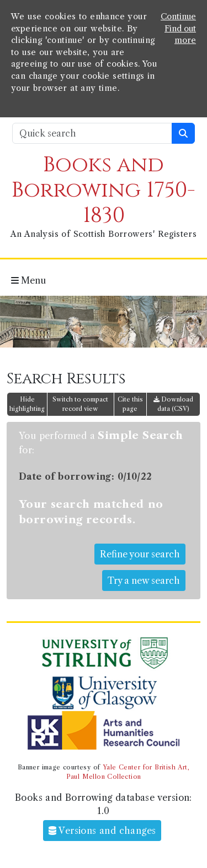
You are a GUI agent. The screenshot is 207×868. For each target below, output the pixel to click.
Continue (178, 17)
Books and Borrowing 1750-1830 (104, 190)
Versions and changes (102, 831)
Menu (28, 280)
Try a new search (144, 581)
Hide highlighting (27, 404)
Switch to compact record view (80, 404)
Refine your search (140, 554)
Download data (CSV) (173, 404)
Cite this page (130, 404)
